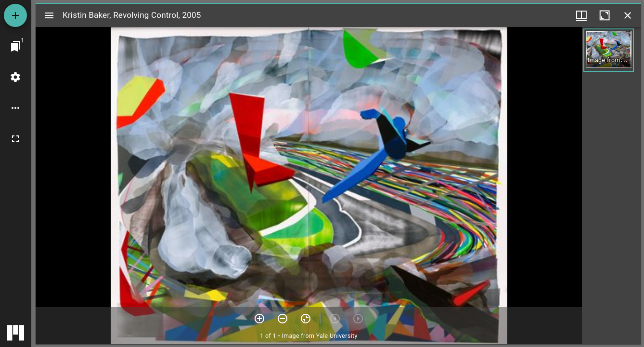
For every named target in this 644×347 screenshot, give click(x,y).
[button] (609, 50)
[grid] (612, 186)
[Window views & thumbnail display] (581, 15)
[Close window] (628, 15)
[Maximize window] (605, 15)
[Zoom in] (259, 319)
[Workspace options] (15, 108)
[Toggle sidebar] (49, 15)
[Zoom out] (283, 319)
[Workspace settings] (15, 77)
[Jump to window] (15, 46)
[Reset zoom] (306, 319)
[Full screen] (15, 139)
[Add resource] (15, 15)
